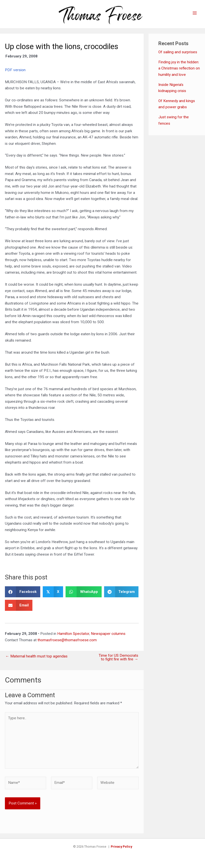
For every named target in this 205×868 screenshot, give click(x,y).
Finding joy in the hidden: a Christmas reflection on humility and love (179, 68)
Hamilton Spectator (73, 634)
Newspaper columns (108, 634)
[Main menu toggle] (195, 13)
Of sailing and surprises (178, 52)
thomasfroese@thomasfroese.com (67, 640)
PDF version (15, 70)
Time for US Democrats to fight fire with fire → (118, 658)
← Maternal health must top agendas (36, 656)
